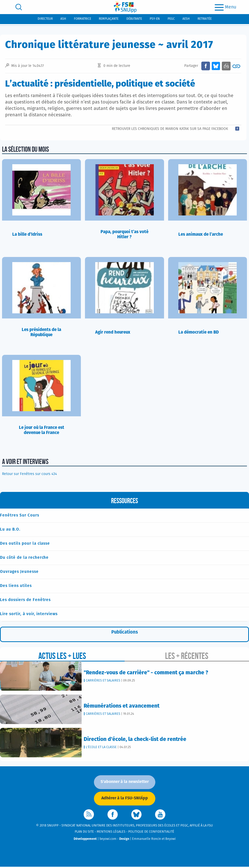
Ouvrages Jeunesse (19, 572)
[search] (19, 7)
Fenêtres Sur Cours (20, 515)
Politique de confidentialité (151, 833)
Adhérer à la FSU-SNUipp (125, 799)
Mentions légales (111, 833)
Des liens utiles (16, 586)
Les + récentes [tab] (187, 657)
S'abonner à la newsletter (125, 783)
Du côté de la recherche (24, 558)
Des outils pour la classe (25, 544)
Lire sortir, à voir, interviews (29, 615)
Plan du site (84, 833)
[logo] (125, 7)
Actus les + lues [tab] (62, 657)
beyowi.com (108, 840)
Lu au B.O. (10, 529)
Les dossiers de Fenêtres (25, 601)
